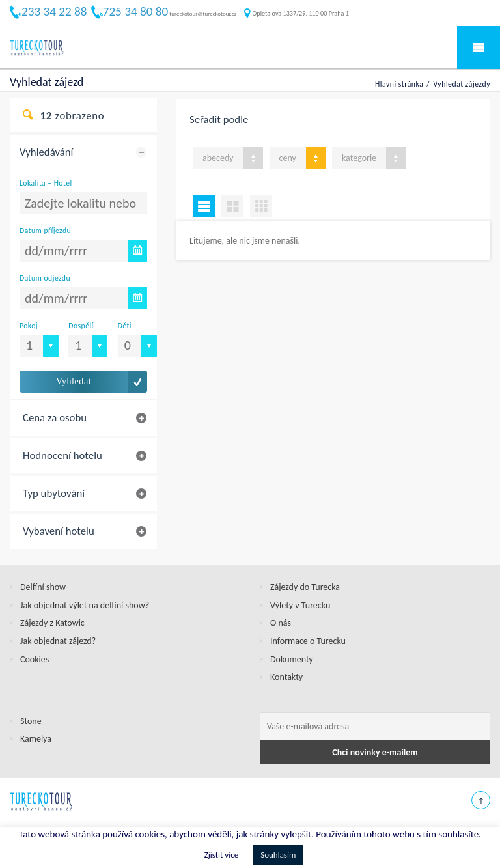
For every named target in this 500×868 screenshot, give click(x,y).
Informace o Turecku (308, 641)
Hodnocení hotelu (62, 455)
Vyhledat (74, 381)
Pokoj (29, 326)
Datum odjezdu (45, 278)
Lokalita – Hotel (46, 183)
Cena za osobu (55, 418)
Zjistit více (221, 855)
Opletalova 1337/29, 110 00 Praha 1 (297, 13)
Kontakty (286, 677)
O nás (281, 623)
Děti (125, 326)
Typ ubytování (54, 493)
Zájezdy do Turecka (305, 587)
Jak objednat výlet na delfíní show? (85, 605)
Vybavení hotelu (59, 531)
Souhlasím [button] (278, 855)
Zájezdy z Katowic (52, 623)
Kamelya (36, 739)
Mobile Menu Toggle (479, 48)
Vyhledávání (46, 152)
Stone (31, 721)
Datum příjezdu (45, 231)
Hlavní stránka (399, 84)
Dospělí (81, 326)
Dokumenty (292, 659)
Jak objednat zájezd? (58, 641)
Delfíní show (43, 587)
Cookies (35, 659)
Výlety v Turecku (300, 605)
